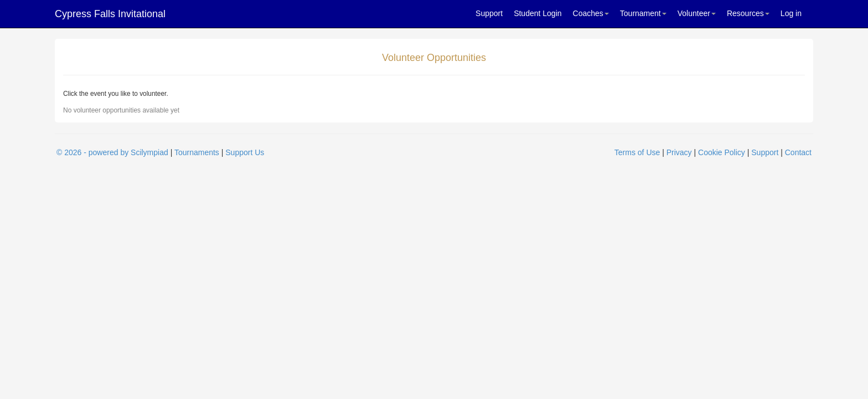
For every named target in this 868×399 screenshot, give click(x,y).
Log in (791, 13)
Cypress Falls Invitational (110, 14)
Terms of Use (637, 152)
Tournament (643, 13)
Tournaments (197, 152)
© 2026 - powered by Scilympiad (112, 152)
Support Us (245, 152)
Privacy (679, 152)
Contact (798, 152)
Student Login (538, 13)
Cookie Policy (722, 152)
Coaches (591, 13)
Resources (748, 13)
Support (489, 13)
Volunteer (697, 13)
